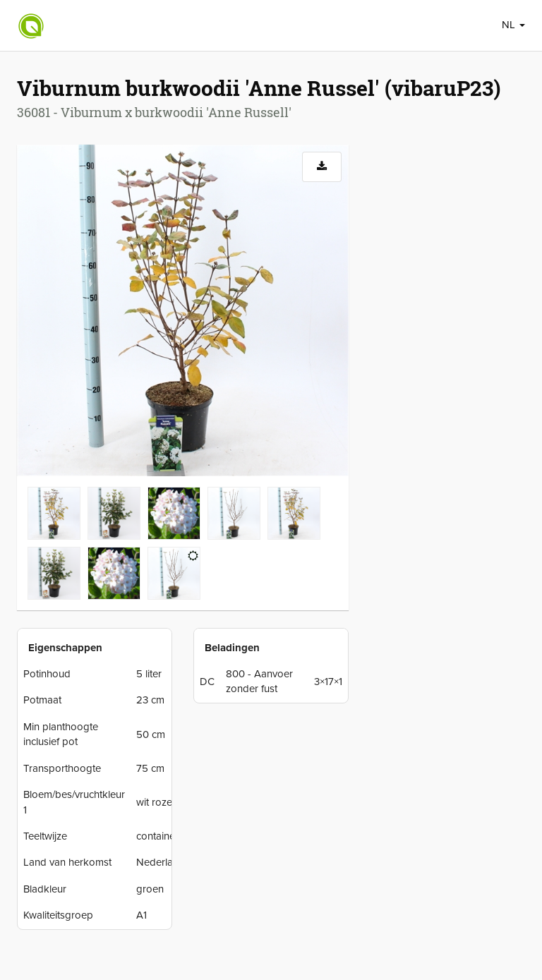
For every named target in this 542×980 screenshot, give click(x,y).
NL (513, 25)
